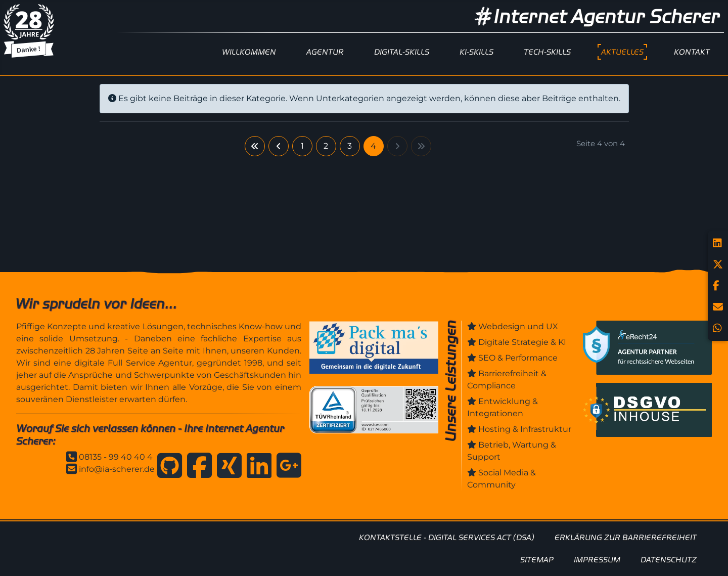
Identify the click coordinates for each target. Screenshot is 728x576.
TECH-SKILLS (547, 52)
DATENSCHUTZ (669, 560)
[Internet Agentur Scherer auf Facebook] (197, 467)
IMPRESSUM (597, 560)
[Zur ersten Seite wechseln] (255, 146)
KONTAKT (692, 52)
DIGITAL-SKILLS (402, 52)
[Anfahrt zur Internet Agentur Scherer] (286, 467)
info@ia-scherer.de (117, 469)
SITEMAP (537, 560)
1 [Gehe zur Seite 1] (302, 146)
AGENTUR (325, 52)
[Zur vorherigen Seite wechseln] (279, 146)
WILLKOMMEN (249, 52)
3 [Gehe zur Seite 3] (350, 146)
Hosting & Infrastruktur (525, 429)
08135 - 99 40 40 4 (116, 457)
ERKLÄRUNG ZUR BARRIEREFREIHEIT (626, 537)
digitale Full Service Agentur (133, 363)
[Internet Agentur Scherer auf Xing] (227, 467)
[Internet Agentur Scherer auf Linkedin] (257, 467)
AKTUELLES (622, 52)
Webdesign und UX (518, 326)
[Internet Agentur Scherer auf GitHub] (167, 467)
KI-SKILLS (476, 52)
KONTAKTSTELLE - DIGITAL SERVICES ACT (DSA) (447, 537)
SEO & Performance (518, 358)
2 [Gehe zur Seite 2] (326, 146)
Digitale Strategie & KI (522, 342)
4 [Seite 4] (373, 146)
